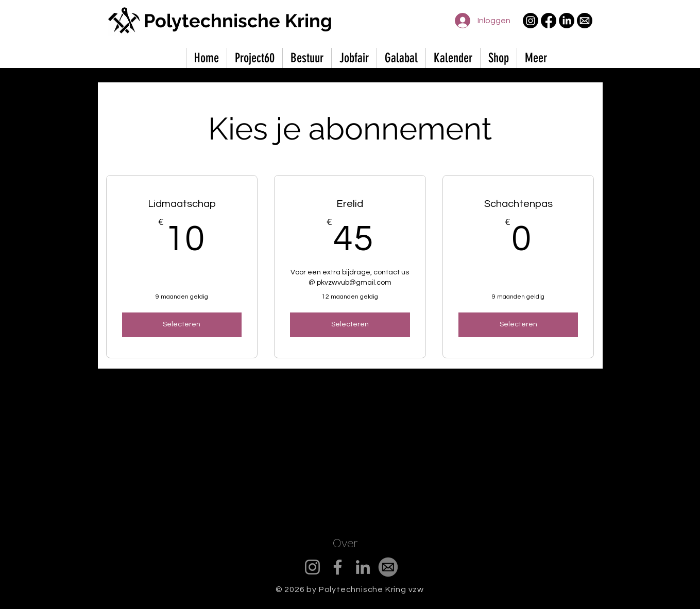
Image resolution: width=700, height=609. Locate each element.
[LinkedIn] (567, 21)
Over (345, 543)
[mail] (585, 21)
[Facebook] (549, 21)
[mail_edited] (388, 567)
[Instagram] (531, 21)
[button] (536, 58)
